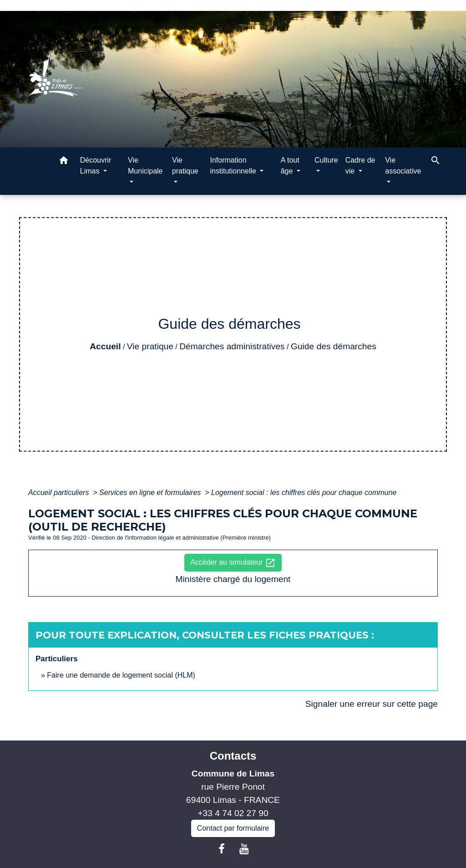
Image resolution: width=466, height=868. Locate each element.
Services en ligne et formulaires (151, 493)
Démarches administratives (232, 346)
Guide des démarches (334, 346)
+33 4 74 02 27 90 (233, 813)
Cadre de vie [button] (360, 166)
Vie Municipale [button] (145, 166)
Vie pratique (150, 346)
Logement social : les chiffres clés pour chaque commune (304, 493)
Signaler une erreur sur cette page (372, 704)
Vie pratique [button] (185, 166)
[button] (64, 162)
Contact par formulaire (233, 828)
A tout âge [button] (290, 166)
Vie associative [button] (403, 166)
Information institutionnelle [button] (234, 166)
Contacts (233, 756)
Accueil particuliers (60, 493)
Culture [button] (326, 160)
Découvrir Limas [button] (96, 166)
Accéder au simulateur (233, 563)
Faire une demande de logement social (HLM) (121, 675)
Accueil (105, 346)
